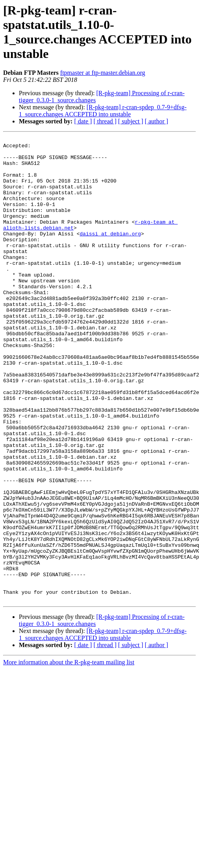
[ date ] (83, 121)
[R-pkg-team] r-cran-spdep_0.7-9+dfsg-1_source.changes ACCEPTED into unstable (103, 111)
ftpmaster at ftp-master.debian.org (103, 73)
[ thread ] (105, 121)
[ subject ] (131, 121)
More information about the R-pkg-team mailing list (69, 755)
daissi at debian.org (110, 253)
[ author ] (157, 121)
